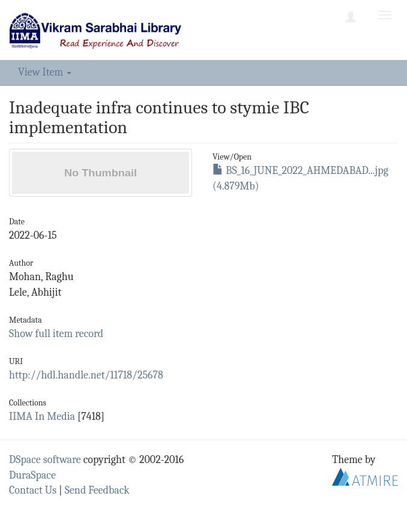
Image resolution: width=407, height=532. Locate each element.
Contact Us (33, 490)
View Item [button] (45, 72)
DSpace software (45, 460)
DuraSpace (32, 475)
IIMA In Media (42, 417)
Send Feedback (97, 490)
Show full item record (56, 334)
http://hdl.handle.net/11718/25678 (86, 375)
